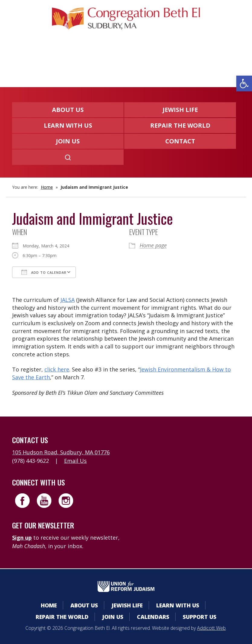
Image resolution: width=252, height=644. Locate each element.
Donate (146, 58)
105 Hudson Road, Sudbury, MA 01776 (61, 452)
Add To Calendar (44, 272)
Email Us (75, 461)
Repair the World (180, 125)
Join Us (68, 141)
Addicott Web (211, 628)
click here (57, 369)
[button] (244, 83)
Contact (180, 141)
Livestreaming (193, 58)
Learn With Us (68, 125)
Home (47, 187)
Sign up (22, 538)
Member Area (57, 58)
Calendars (106, 58)
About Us (68, 110)
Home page (153, 245)
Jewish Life (180, 110)
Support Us (200, 617)
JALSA (68, 300)
